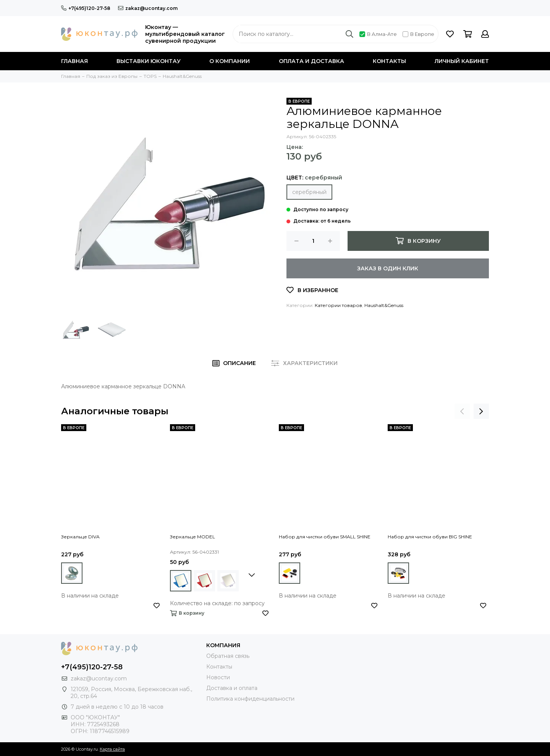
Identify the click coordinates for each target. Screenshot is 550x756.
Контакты (389, 61)
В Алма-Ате (378, 34)
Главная (74, 61)
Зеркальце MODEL (192, 537)
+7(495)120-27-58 (86, 8)
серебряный (309, 192)
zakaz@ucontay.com (148, 8)
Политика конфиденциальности (250, 699)
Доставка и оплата (232, 688)
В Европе (418, 34)
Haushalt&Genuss (384, 305)
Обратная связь (228, 656)
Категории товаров (338, 305)
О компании (230, 61)
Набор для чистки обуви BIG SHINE (430, 537)
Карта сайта (112, 749)
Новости (218, 677)
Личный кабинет (462, 61)
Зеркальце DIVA (80, 537)
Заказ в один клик (388, 268)
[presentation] (462, 411)
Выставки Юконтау (149, 61)
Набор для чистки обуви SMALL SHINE (325, 537)
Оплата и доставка (311, 61)
